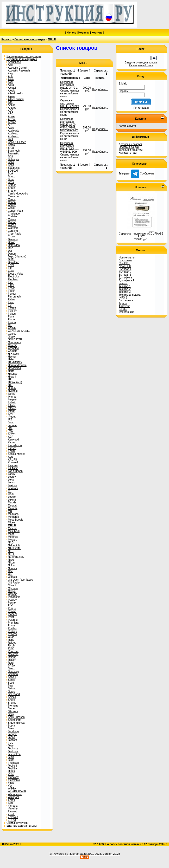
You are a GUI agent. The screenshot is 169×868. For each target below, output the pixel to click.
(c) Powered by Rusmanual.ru (68, 854)
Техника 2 (125, 289)
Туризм (123, 303)
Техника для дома (130, 295)
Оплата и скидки (129, 147)
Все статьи (125, 260)
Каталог (7, 39)
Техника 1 (125, 286)
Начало (71, 33)
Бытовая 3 (125, 275)
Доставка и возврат (130, 144)
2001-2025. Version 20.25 (104, 854)
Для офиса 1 (126, 280)
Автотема (124, 306)
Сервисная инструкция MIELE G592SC (69, 103)
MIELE (52, 39)
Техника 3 (125, 292)
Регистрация (141, 108)
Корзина (97, 33)
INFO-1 (123, 298)
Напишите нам (128, 153)
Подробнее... (100, 89)
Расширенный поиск (141, 65)
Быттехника (126, 300)
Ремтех (123, 283)
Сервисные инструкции (30, 39)
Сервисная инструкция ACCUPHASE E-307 (141, 235)
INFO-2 (123, 309)
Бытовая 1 (125, 269)
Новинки (84, 33)
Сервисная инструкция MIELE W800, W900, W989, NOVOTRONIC (69, 125)
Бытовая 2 (125, 272)
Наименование (70, 78)
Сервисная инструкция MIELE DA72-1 (69, 85)
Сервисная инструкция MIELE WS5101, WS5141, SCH (70, 147)
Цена (87, 78)
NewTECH (125, 266)
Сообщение (143, 174)
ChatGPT (124, 263)
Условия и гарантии (131, 150)
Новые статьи (127, 258)
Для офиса (125, 278)
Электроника (127, 312)
